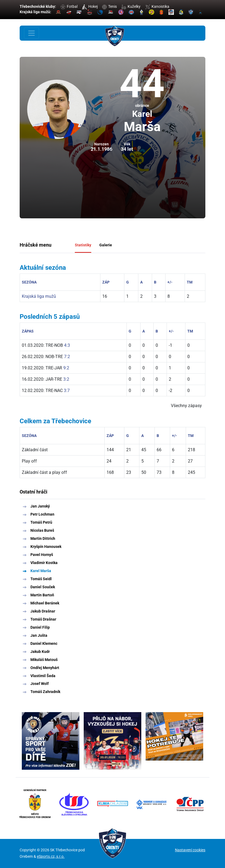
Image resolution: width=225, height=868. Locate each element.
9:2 (66, 368)
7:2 (67, 357)
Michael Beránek (45, 603)
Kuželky (131, 6)
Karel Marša (41, 571)
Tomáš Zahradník (45, 692)
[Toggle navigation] (31, 33)
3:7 (67, 391)
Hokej (90, 6)
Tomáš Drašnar (43, 619)
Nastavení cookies (190, 850)
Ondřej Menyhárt (45, 668)
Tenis (109, 6)
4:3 (67, 345)
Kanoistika (157, 6)
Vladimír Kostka (44, 563)
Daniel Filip (40, 627)
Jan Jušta (39, 635)
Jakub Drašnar (43, 611)
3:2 (66, 379)
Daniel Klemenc (44, 643)
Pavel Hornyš (42, 555)
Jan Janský (40, 506)
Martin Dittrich (43, 538)
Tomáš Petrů (41, 522)
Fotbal (69, 6)
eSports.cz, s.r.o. (51, 856)
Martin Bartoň (42, 595)
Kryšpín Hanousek (46, 547)
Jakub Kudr (40, 652)
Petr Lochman (42, 514)
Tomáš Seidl (41, 579)
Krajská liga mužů (39, 296)
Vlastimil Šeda (43, 676)
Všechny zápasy (186, 406)
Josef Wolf (40, 684)
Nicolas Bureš (42, 530)
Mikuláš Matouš (44, 660)
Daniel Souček (43, 587)
